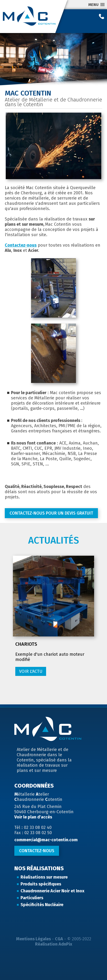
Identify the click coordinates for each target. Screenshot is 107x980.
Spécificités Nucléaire (42, 905)
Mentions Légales (33, 939)
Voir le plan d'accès (33, 817)
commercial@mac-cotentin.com (46, 840)
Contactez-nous (21, 245)
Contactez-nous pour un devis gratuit (51, 513)
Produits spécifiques (41, 884)
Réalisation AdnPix (54, 944)
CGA (59, 939)
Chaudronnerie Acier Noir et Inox (52, 891)
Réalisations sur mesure (44, 877)
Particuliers (32, 898)
